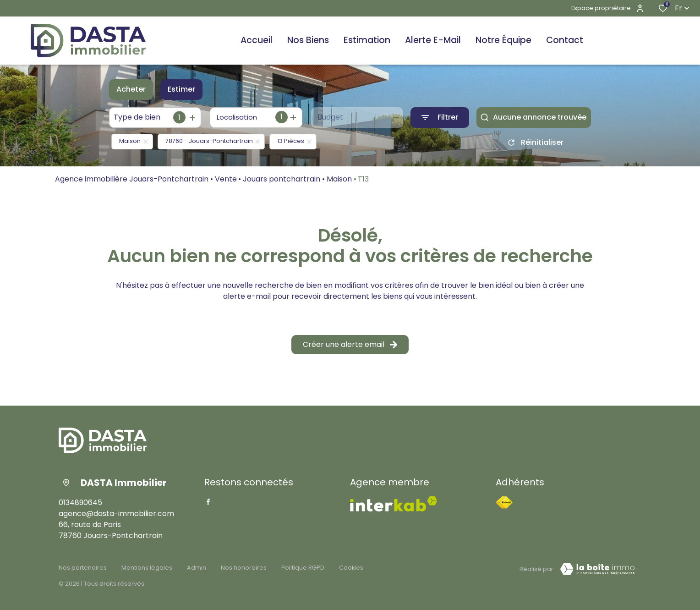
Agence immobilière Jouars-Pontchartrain (132, 179)
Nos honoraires (244, 568)
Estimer (181, 89)
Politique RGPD (303, 568)
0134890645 (80, 503)
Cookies (351, 568)
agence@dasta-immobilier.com (116, 514)
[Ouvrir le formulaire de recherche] (440, 118)
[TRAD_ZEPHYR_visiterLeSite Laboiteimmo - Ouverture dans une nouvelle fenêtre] (597, 569)
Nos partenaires (83, 568)
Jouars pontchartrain (282, 179)
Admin (197, 568)
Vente (226, 179)
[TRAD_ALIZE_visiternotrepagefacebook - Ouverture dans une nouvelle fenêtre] (208, 502)
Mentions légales (147, 568)
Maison (339, 179)
